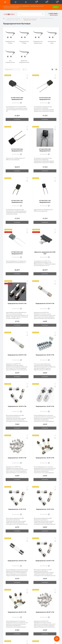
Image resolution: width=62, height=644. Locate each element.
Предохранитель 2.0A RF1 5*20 (17, 561)
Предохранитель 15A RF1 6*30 (45, 458)
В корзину (17, 119)
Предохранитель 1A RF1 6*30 (45, 509)
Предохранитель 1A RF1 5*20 (17, 509)
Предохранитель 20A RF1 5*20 (17, 612)
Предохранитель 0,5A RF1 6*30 (45, 303)
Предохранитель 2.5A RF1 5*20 (45, 561)
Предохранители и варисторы (30, 18)
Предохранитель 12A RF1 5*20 (45, 406)
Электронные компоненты (14, 18)
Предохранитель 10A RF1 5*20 (45, 355)
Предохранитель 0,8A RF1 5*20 (17, 355)
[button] (26, 2)
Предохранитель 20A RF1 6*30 (45, 612)
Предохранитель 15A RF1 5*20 (17, 458)
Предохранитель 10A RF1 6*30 (17, 406)
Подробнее (22, 8)
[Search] (43, 14)
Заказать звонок (54, 15)
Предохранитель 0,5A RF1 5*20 (17, 303)
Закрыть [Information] (56, 7)
